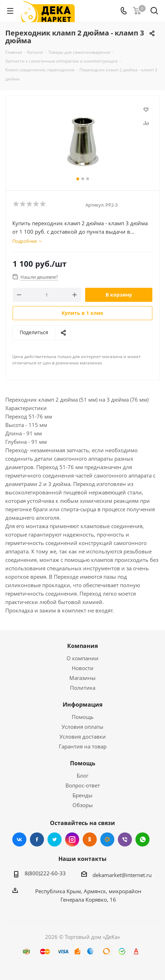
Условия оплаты (82, 727)
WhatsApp (142, 839)
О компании (82, 658)
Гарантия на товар (83, 746)
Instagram (72, 839)
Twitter (55, 839)
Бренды (82, 795)
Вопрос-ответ (83, 785)
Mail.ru (107, 839)
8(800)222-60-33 (45, 873)
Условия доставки (83, 736)
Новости (83, 668)
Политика (83, 688)
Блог (82, 775)
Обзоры (83, 805)
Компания (82, 646)
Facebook (37, 839)
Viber (125, 839)
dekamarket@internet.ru (122, 875)
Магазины (82, 678)
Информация (82, 705)
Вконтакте (19, 839)
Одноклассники (90, 839)
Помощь (83, 717)
